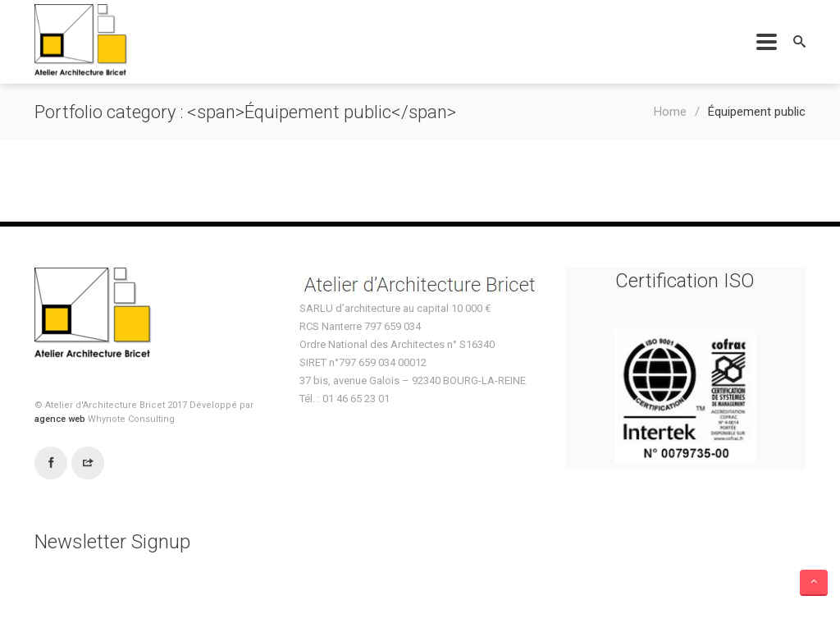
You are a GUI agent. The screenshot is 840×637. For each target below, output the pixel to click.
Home (670, 112)
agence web (61, 419)
